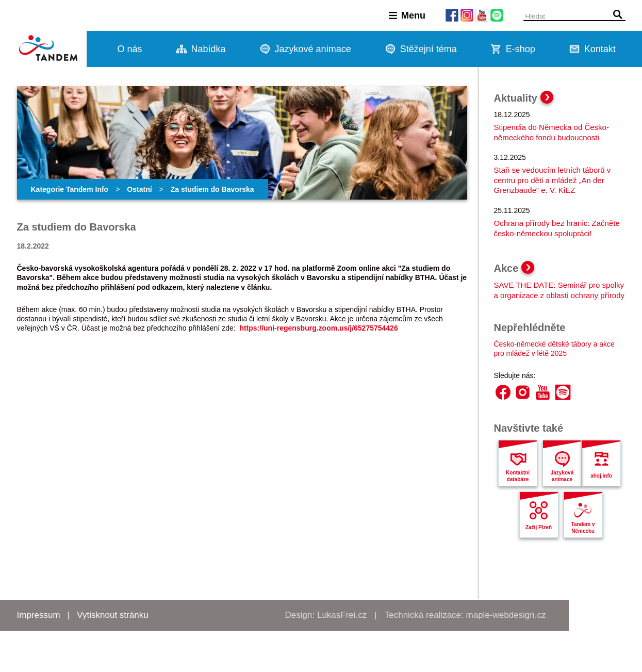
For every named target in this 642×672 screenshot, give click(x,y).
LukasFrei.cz (342, 615)
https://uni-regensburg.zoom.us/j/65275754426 (318, 328)
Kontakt (600, 49)
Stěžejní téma (429, 49)
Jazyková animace (562, 476)
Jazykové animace (313, 49)
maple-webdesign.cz (506, 615)
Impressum (39, 615)
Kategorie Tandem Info (70, 189)
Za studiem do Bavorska (212, 189)
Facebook (503, 392)
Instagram (523, 392)
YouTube (543, 392)
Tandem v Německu (583, 528)
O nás (130, 49)
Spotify (563, 392)
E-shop (521, 49)
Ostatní (139, 189)
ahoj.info (601, 476)
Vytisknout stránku (112, 615)
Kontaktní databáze (518, 476)
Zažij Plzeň (539, 527)
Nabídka (209, 49)
